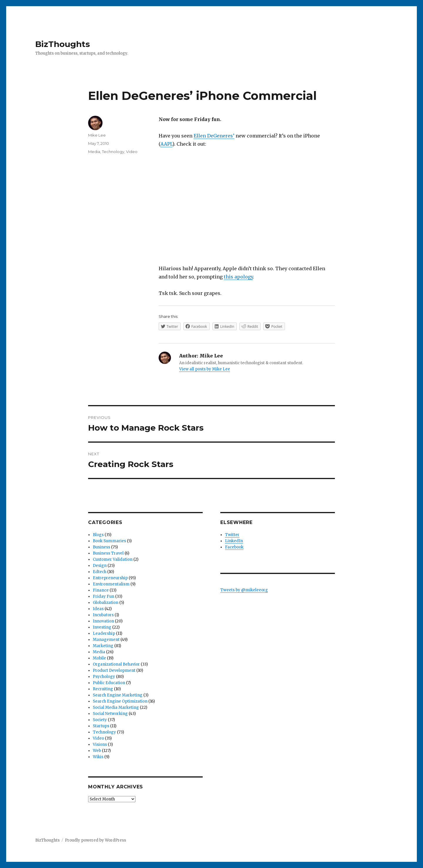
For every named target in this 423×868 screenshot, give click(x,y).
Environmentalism (111, 584)
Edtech (100, 572)
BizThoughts (63, 44)
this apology (238, 277)
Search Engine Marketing (118, 695)
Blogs (98, 535)
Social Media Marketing (116, 707)
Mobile (99, 658)
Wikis (98, 757)
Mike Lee (97, 135)
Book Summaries (109, 541)
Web (97, 751)
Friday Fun (104, 596)
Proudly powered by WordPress (95, 840)
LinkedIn (234, 541)
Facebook (234, 547)
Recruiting (103, 689)
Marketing (103, 646)
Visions (100, 744)
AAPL (166, 144)
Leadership (104, 633)
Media (94, 152)
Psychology (104, 677)
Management (106, 640)
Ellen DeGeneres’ (214, 136)
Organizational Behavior (116, 664)
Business (101, 547)
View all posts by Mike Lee (205, 369)
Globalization (106, 603)
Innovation (103, 621)
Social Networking (110, 714)
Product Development (114, 670)
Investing (102, 627)
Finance (101, 590)
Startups (101, 726)
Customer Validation (113, 559)
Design (100, 566)
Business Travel (108, 553)
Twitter (232, 535)
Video (132, 152)
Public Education (109, 683)
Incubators (103, 615)
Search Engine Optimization (120, 701)
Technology (113, 152)
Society (100, 720)
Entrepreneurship (110, 578)
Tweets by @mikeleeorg (244, 590)
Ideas (98, 609)
